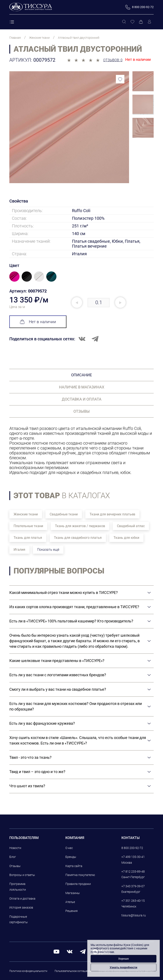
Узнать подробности (123, 967)
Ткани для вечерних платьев (112, 514)
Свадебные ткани (64, 514)
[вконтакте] (70, 951)
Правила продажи (78, 884)
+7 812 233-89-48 (133, 872)
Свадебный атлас (131, 526)
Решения (72, 911)
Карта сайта (74, 866)
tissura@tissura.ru (134, 915)
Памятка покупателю (80, 875)
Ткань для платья (28, 538)
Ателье (70, 902)
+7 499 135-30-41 (133, 857)
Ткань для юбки (126, 538)
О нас (69, 848)
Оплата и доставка (22, 899)
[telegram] (83, 951)
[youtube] (56, 951)
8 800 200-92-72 (132, 848)
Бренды (71, 857)
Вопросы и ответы (22, 875)
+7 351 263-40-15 (133, 901)
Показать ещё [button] (48, 550)
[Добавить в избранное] (120, 79)
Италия (19, 550)
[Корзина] (141, 22)
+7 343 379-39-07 (133, 886)
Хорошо (124, 959)
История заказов (21, 907)
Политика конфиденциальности (28, 971)
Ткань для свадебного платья (78, 538)
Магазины (73, 893)
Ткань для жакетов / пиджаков (80, 526)
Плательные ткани (28, 526)
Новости (15, 848)
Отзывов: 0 (113, 60)
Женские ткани (26, 514)
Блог (13, 857)
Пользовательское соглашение (73, 971)
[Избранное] (132, 22)
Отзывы (15, 866)
